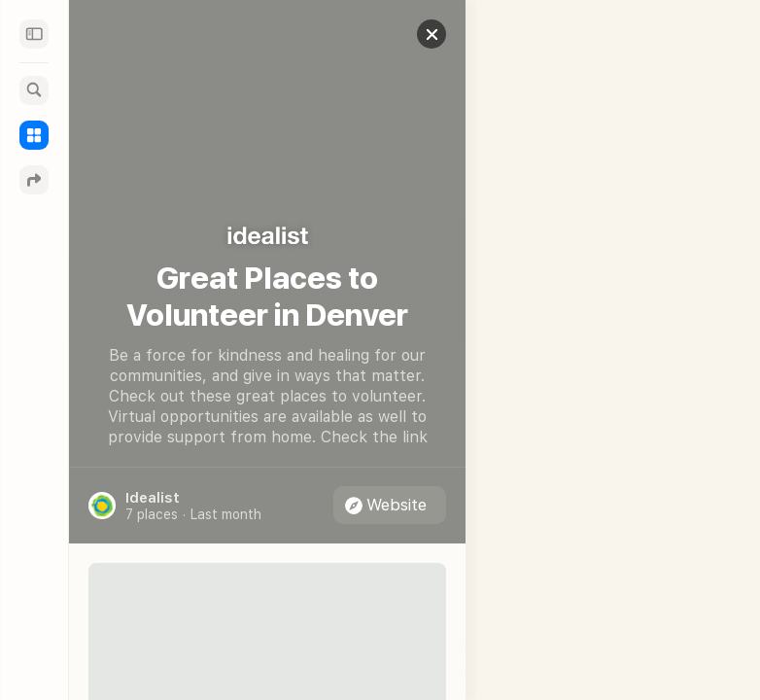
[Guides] (34, 135)
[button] (417, 34)
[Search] (34, 90)
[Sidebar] (34, 34)
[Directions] (34, 180)
